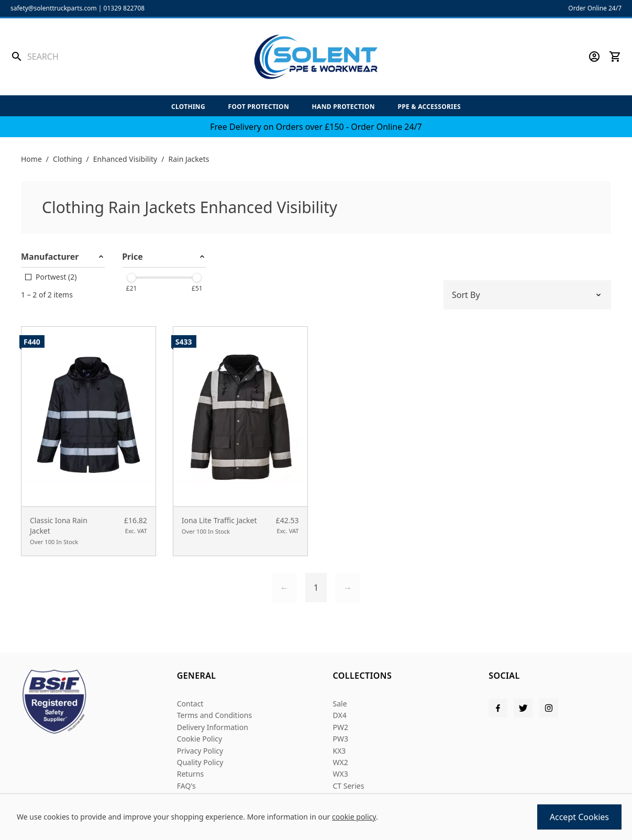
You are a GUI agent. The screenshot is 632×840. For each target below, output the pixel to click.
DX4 (340, 715)
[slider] (131, 278)
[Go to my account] (594, 57)
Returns (190, 774)
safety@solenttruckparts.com (54, 8)
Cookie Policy (199, 739)
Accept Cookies (579, 817)
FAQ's (186, 786)
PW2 (341, 727)
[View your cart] (615, 57)
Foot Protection (259, 107)
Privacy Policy (200, 751)
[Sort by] (527, 295)
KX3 (340, 751)
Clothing (188, 107)
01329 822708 (124, 8)
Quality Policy (200, 762)
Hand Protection (343, 107)
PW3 (341, 739)
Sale (340, 704)
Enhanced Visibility (125, 159)
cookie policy (354, 817)
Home (31, 159)
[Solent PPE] (316, 57)
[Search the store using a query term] (87, 57)
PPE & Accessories (430, 107)
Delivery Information (213, 727)
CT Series (349, 786)
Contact (190, 704)
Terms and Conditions (214, 715)
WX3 (341, 774)
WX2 (341, 762)
